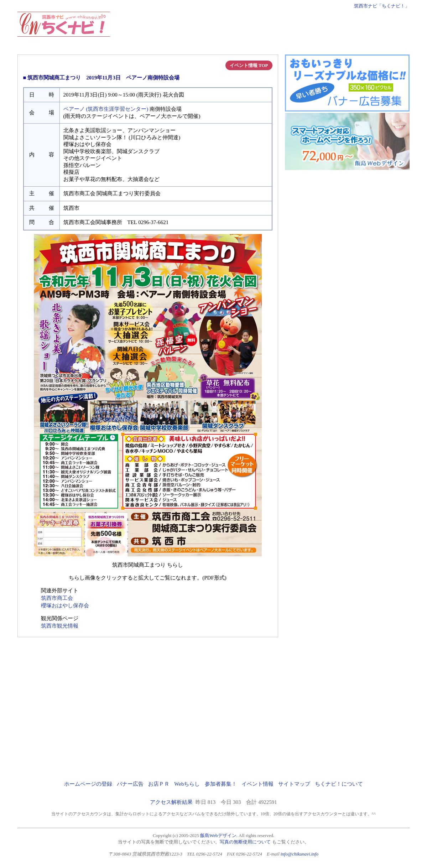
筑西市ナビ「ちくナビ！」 (382, 6)
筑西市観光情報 (60, 626)
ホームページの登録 (88, 784)
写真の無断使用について (245, 842)
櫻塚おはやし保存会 (65, 605)
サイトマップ (294, 784)
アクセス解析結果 (171, 802)
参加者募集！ (221, 784)
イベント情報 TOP (249, 65)
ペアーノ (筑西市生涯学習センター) (106, 109)
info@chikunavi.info (300, 854)
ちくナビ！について (339, 784)
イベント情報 (257, 784)
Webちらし (187, 784)
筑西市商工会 (57, 598)
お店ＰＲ (159, 784)
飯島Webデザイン (218, 835)
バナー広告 (130, 784)
